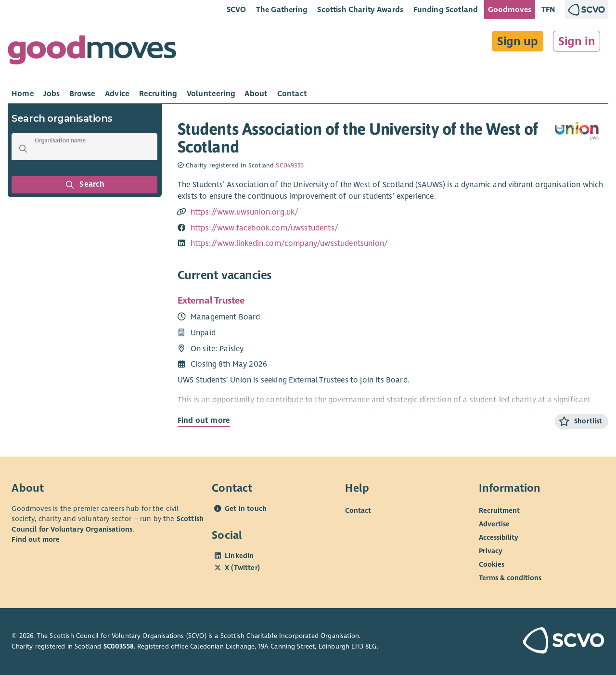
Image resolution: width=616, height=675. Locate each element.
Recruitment (499, 510)
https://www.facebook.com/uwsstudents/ (264, 228)
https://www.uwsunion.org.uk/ (245, 212)
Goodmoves (510, 9)
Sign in (577, 41)
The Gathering (282, 9)
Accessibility (499, 537)
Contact (358, 510)
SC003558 (119, 646)
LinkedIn (239, 556)
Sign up (518, 41)
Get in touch (246, 509)
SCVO (237, 9)
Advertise (494, 524)
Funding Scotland (446, 9)
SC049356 (290, 166)
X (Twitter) (242, 568)
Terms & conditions (510, 578)
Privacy (491, 551)
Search (85, 185)
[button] (23, 149)
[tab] (23, 94)
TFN (548, 9)
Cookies (492, 564)
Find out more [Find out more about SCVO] (36, 539)
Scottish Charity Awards (360, 9)
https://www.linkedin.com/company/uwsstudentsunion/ (289, 243)
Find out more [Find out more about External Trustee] (204, 420)
